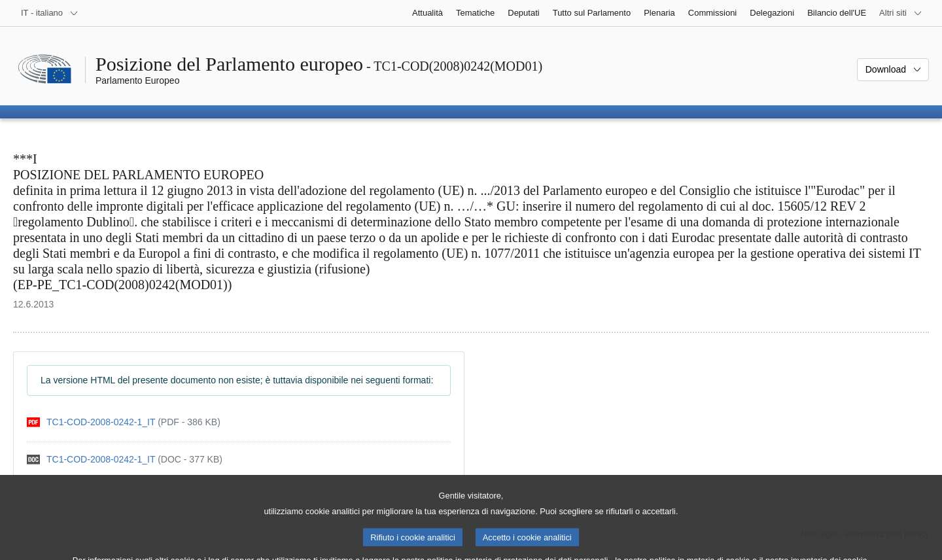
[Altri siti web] (901, 13)
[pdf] (124, 422)
